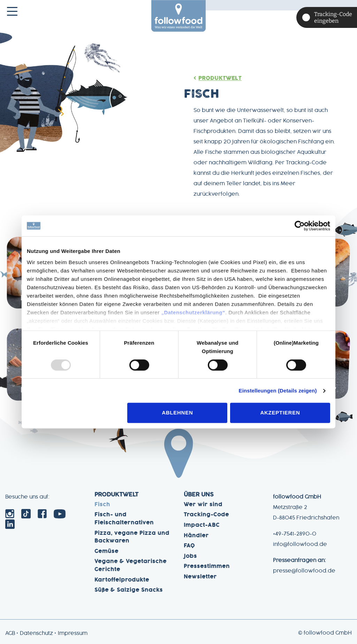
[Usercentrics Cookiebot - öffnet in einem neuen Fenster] (300, 226)
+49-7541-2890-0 (295, 534)
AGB (10, 634)
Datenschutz (36, 634)
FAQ (189, 546)
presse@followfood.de (304, 571)
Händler (196, 536)
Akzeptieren (280, 413)
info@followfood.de (300, 545)
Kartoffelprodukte (122, 580)
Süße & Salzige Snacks (129, 590)
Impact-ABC (202, 525)
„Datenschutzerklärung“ (193, 312)
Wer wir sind (203, 505)
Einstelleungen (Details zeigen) (278, 391)
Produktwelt (221, 78)
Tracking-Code (206, 515)
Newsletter (200, 577)
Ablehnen (177, 413)
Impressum (73, 634)
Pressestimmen (207, 567)
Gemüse (107, 552)
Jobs (190, 556)
